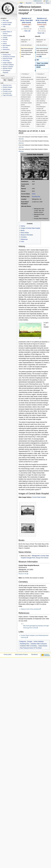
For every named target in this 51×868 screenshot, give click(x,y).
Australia (5, 39)
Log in (47, 1)
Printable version (7, 91)
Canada (5, 37)
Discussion (29, 3)
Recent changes (7, 23)
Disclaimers (35, 654)
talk (29, 25)
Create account (38, 1)
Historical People (7, 59)
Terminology (6, 61)
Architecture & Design (9, 57)
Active (34, 194)
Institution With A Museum (39, 644)
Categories (23, 642)
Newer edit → (42, 33)
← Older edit (26, 31)
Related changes (7, 87)
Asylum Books (43, 646)
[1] (40, 489)
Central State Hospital (39, 497)
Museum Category (8, 67)
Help (4, 26)
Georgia (30, 642)
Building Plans (7, 55)
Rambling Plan (36, 197)
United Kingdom (7, 36)
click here (21, 139)
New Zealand (6, 45)
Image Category (7, 63)
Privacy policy (8, 654)
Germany (5, 47)
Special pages (7, 89)
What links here (7, 85)
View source (39, 3)
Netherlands (6, 49)
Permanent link (7, 93)
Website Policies (7, 68)
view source (26, 23)
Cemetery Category (8, 65)
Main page (6, 20)
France (5, 42)
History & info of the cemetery (30, 609)
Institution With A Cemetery (28, 646)
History (48, 3)
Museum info (23, 574)
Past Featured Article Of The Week (31, 648)
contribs (26, 27)
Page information (8, 95)
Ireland (5, 43)
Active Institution (39, 642)
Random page (7, 24)
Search (3, 75)
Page (21, 3)
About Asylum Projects (21, 654)
